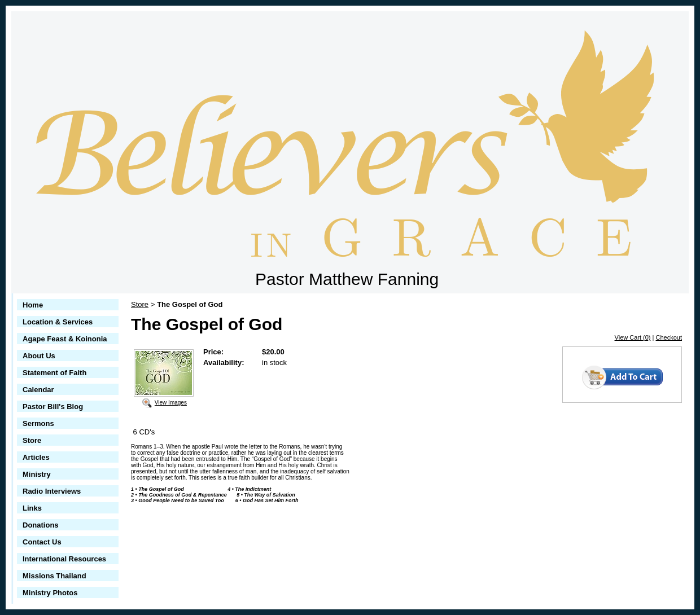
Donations (41, 525)
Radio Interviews (52, 491)
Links (32, 508)
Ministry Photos (50, 593)
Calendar (38, 390)
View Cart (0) (633, 337)
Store (32, 440)
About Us (39, 356)
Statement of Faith (54, 373)
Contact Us (42, 542)
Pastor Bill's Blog (53, 407)
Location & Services (58, 322)
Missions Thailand (54, 576)
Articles (36, 457)
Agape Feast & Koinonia (65, 339)
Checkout (669, 337)
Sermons (38, 423)
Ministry (37, 474)
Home (33, 305)
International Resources (64, 559)
